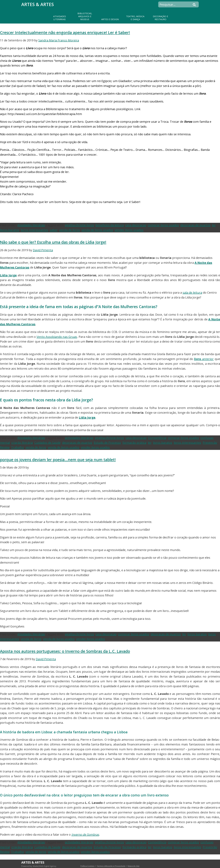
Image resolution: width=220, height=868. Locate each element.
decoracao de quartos (195, 225)
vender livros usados (129, 230)
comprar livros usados (163, 225)
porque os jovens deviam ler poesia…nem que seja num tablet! (58, 460)
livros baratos (10, 230)
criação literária (22, 443)
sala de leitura (192, 293)
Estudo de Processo (107, 443)
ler (214, 225)
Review (5, 447)
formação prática (134, 443)
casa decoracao (136, 225)
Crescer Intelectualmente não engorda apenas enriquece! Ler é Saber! (65, 33)
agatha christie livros (79, 225)
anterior (204, 359)
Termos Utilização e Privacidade (111, 866)
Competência (157, 438)
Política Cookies (87, 866)
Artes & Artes (38, 4)
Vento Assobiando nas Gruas (57, 337)
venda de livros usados (97, 230)
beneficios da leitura (110, 225)
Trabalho (18, 447)
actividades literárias (79, 438)
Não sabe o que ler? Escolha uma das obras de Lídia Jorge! (53, 242)
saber (54, 230)
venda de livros (70, 230)
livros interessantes (34, 230)
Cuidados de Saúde (47, 443)
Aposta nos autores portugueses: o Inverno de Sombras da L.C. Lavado (65, 651)
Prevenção (210, 443)
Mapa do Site (134, 866)
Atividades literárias (31, 225)
